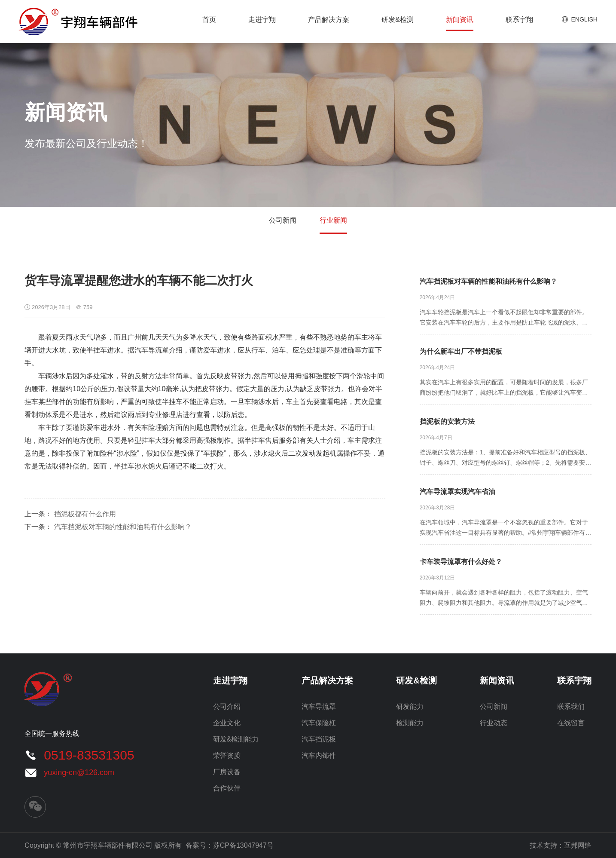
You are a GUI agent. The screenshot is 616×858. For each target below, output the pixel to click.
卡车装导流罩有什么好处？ (461, 562)
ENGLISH (584, 19)
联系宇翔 (519, 20)
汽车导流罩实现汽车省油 (457, 492)
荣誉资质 (227, 755)
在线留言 (571, 723)
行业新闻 (333, 220)
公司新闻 (283, 220)
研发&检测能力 (236, 739)
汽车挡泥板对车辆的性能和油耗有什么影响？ (123, 527)
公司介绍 (227, 706)
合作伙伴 (227, 788)
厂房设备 (227, 772)
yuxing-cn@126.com (79, 772)
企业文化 (227, 723)
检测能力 (410, 723)
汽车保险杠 (319, 723)
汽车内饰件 (319, 755)
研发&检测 (398, 20)
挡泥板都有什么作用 (85, 514)
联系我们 (571, 706)
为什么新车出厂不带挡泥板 (461, 351)
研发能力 (410, 706)
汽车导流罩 (319, 706)
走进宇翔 (262, 20)
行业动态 (494, 723)
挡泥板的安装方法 (447, 421)
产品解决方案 (329, 20)
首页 (209, 20)
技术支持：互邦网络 (561, 845)
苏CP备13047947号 (243, 845)
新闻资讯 (460, 20)
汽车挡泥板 (319, 739)
